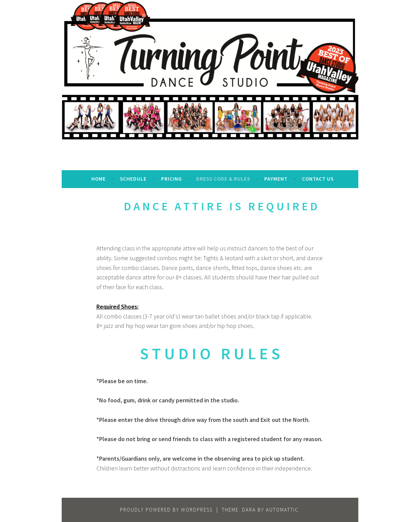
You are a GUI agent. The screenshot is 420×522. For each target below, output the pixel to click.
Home (99, 179)
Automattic (282, 510)
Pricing (172, 179)
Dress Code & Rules (223, 179)
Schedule (133, 179)
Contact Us (318, 179)
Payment (276, 179)
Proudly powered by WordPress (166, 510)
